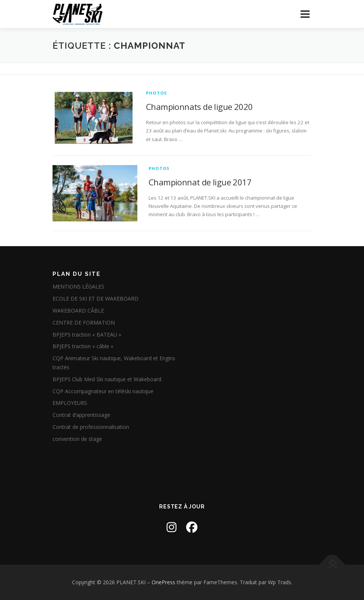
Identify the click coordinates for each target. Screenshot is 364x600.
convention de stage (77, 439)
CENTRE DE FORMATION (84, 323)
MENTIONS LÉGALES (78, 286)
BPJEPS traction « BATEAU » (87, 335)
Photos (156, 93)
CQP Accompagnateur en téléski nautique (103, 391)
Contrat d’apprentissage (81, 415)
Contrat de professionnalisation (91, 427)
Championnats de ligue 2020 (199, 107)
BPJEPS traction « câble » (83, 346)
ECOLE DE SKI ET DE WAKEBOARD (96, 298)
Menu (305, 14)
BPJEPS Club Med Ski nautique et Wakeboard (107, 379)
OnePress (163, 582)
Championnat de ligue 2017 (200, 182)
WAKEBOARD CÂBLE (78, 311)
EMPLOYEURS (70, 403)
